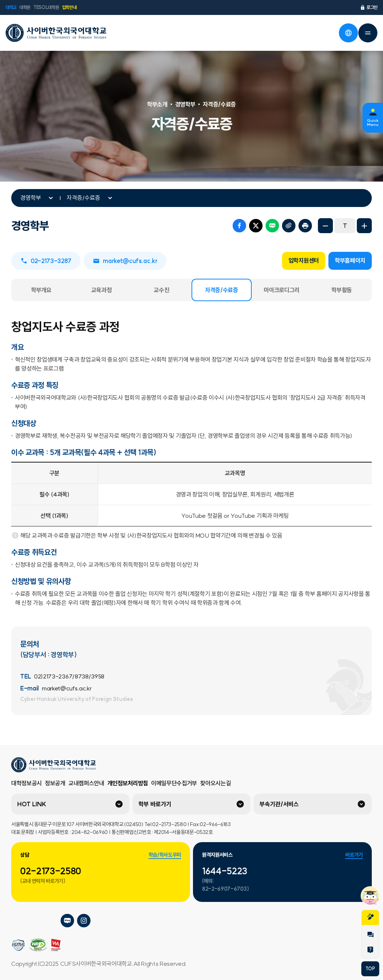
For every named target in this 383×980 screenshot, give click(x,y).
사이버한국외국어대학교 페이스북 (51, 921)
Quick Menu (373, 123)
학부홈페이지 (350, 260)
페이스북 (239, 226)
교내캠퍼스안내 (86, 783)
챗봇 (370, 896)
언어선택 (348, 33)
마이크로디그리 (282, 290)
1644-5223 (225, 871)
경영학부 (31, 198)
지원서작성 (370, 917)
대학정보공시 (27, 783)
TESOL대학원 (46, 7)
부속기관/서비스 (279, 804)
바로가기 (354, 855)
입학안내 (69, 7)
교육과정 (102, 290)
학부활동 (342, 290)
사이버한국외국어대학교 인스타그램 (84, 921)
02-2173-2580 (51, 871)
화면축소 (325, 226)
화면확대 (364, 226)
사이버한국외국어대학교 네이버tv (34, 921)
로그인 (369, 7)
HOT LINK (32, 804)
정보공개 (55, 783)
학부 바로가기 (155, 804)
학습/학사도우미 (165, 855)
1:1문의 (370, 935)
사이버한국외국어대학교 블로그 (67, 921)
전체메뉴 (368, 33)
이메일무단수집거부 (174, 783)
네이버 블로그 (272, 226)
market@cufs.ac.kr (125, 261)
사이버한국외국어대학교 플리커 (18, 921)
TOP (370, 969)
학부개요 (41, 290)
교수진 (161, 290)
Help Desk (370, 950)
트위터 (256, 226)
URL (289, 226)
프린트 (305, 226)
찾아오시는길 (215, 783)
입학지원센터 (304, 260)
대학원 (25, 7)
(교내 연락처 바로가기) (43, 881)
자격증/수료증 (83, 198)
